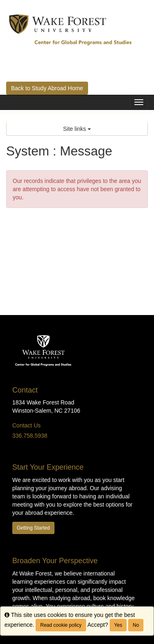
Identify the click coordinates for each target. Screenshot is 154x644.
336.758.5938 (30, 436)
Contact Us (26, 425)
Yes (118, 625)
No (136, 625)
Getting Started (33, 528)
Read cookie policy (61, 625)
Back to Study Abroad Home (47, 88)
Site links (77, 129)
